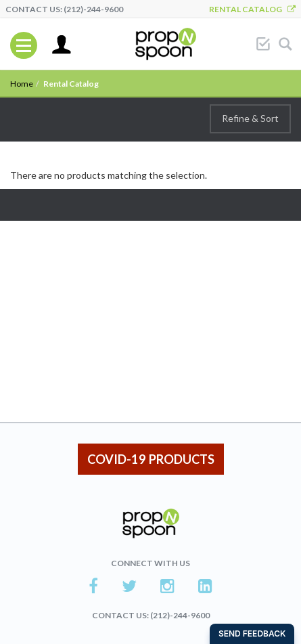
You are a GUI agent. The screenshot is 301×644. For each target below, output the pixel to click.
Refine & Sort (250, 118)
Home (22, 84)
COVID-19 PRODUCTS (151, 459)
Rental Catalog (252, 9)
